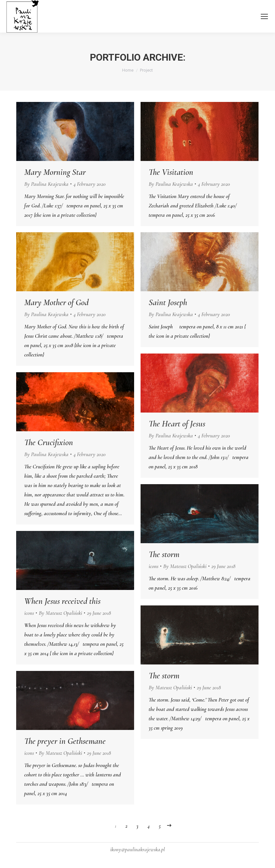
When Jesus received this (62, 601)
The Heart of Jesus (177, 424)
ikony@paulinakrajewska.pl (137, 849)
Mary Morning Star (55, 172)
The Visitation (171, 172)
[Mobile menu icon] (264, 16)
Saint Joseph (168, 303)
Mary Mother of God (56, 303)
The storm (164, 554)
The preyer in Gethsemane (65, 741)
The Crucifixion (49, 443)
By (46, 184)
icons (153, 566)
